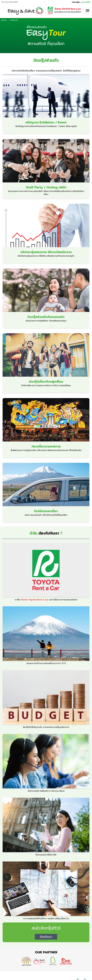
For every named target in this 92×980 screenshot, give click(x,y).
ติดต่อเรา (46, 937)
